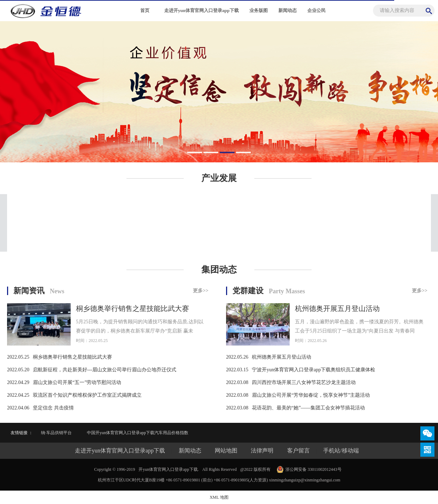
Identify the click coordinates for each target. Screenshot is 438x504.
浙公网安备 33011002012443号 (313, 469)
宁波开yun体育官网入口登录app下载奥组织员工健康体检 (313, 370)
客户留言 (298, 451)
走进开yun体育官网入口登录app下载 (202, 10)
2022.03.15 (237, 370)
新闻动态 (288, 10)
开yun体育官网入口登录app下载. (168, 469)
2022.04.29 (18, 382)
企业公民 (316, 10)
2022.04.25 (18, 395)
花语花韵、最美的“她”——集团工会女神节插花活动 (308, 408)
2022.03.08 (237, 382)
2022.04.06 (18, 408)
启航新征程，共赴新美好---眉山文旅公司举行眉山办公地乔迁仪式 (105, 370)
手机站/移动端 (341, 451)
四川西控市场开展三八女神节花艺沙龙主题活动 (304, 382)
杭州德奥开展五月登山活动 (337, 308)
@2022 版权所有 (255, 469)
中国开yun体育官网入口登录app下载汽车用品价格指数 (138, 433)
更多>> (201, 291)
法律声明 (262, 451)
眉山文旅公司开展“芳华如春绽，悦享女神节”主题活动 (311, 395)
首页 (145, 10)
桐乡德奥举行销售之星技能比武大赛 (132, 308)
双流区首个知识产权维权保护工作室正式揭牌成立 (87, 395)
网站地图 (226, 451)
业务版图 (259, 10)
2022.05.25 (18, 357)
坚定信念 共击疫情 (53, 408)
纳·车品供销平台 (56, 433)
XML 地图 (219, 497)
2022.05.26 (237, 357)
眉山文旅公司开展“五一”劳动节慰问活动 (77, 382)
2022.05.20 (18, 370)
